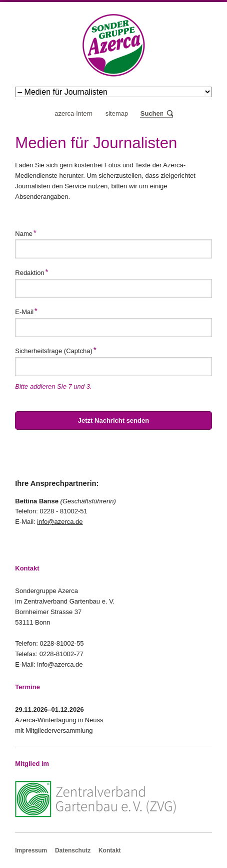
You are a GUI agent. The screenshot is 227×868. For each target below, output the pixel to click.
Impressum (31, 850)
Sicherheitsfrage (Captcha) (55, 350)
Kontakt (110, 850)
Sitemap (117, 113)
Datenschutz (73, 850)
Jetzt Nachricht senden (113, 420)
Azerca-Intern (73, 113)
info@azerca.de (60, 522)
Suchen (169, 114)
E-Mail (29, 311)
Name (29, 232)
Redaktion (31, 271)
